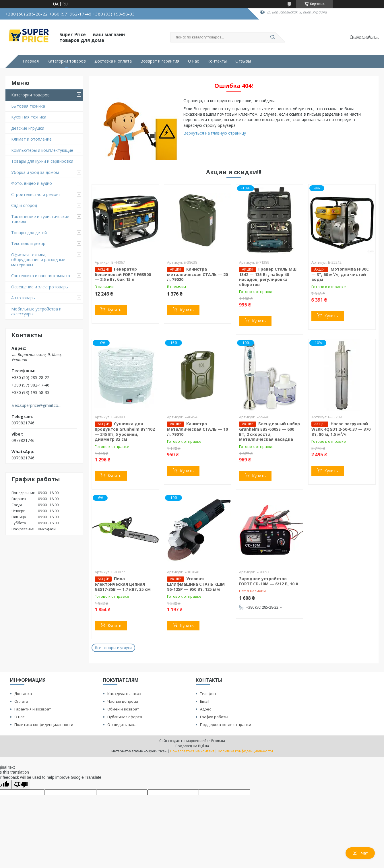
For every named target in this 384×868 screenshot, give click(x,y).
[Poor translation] (21, 785)
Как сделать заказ (124, 694)
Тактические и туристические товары (40, 219)
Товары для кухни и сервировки (42, 161)
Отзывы (243, 61)
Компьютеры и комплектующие (42, 150)
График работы (214, 717)
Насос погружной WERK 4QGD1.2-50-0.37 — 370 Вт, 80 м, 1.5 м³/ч (341, 429)
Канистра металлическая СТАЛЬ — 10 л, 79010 (197, 429)
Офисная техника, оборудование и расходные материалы (38, 260)
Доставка (23, 694)
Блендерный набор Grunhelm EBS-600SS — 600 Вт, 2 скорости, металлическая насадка (269, 431)
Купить (115, 310)
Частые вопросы (123, 701)
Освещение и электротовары (40, 287)
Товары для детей (29, 233)
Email (205, 701)
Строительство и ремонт (36, 194)
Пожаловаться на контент (192, 751)
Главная (31, 61)
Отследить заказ (123, 725)
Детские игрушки (28, 128)
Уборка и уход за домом (35, 172)
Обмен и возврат (123, 709)
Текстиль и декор (28, 243)
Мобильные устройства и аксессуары (36, 311)
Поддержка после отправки (226, 725)
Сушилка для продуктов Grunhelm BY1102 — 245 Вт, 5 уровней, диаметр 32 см (125, 431)
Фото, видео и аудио (32, 183)
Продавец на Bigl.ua (192, 746)
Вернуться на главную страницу (215, 133)
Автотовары (23, 298)
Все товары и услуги (113, 648)
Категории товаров (67, 61)
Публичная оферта (125, 717)
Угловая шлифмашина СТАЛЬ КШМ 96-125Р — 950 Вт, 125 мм (196, 584)
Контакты (217, 61)
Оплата (21, 701)
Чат (360, 853)
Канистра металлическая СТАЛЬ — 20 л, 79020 (197, 274)
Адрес (205, 709)
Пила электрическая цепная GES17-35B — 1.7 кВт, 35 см (123, 584)
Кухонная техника (29, 117)
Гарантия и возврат (33, 709)
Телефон (208, 694)
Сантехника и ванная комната (41, 276)
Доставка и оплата (113, 61)
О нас (193, 61)
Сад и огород (24, 205)
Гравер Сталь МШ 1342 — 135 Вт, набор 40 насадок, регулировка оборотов (268, 277)
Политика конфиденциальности (44, 725)
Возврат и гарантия (160, 61)
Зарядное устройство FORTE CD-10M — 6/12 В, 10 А (269, 581)
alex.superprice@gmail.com (37, 405)
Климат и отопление (31, 139)
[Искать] (272, 37)
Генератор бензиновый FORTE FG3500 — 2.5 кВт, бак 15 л (123, 274)
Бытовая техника (28, 106)
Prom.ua (218, 741)
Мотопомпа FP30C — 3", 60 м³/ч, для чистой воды (340, 274)
